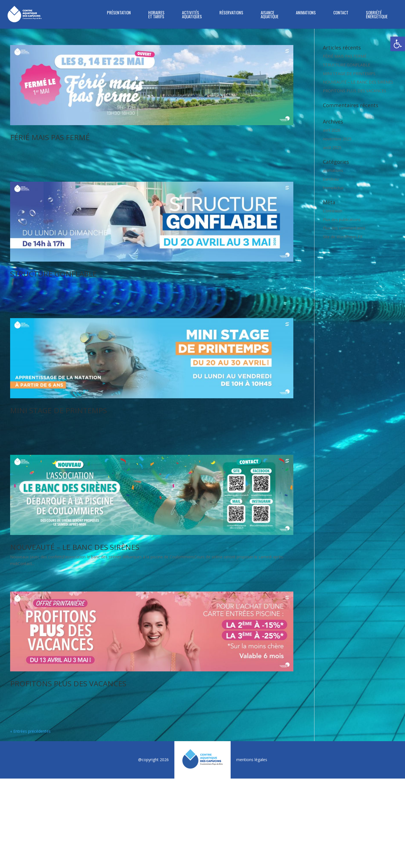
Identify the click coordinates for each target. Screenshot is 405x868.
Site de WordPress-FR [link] (343, 237)
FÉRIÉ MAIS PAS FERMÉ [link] (50, 137)
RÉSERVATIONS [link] (231, 13)
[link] (398, 44)
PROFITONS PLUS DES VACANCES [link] (68, 600)
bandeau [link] (331, 179)
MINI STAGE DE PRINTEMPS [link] (58, 368)
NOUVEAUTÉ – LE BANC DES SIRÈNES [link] (75, 484)
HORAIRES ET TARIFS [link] (156, 15)
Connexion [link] (333, 211)
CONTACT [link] (341, 13)
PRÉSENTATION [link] (119, 13)
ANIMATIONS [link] (306, 13)
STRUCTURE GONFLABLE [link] (53, 253)
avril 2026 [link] (332, 130)
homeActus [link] (333, 188)
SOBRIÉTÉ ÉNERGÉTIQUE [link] (377, 15)
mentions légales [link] (252, 655)
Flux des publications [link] (342, 220)
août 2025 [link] (332, 148)
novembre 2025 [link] (337, 139)
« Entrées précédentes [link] (30, 627)
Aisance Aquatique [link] (270, 15)
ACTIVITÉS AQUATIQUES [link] (192, 15)
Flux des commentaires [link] (344, 228)
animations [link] (333, 170)
